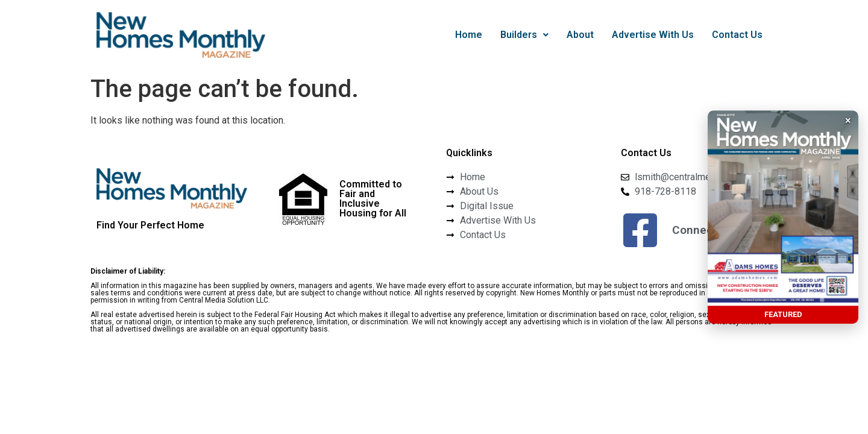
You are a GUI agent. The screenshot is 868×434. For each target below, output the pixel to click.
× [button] (848, 120)
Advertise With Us (653, 35)
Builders (524, 35)
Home (469, 35)
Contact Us (737, 35)
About (580, 35)
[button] (524, 35)
